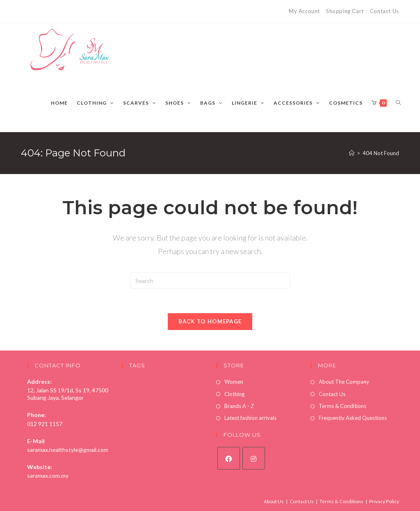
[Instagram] (254, 458)
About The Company (344, 382)
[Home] (352, 153)
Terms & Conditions (342, 406)
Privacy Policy (384, 501)
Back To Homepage (210, 321)
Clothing (234, 394)
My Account (304, 11)
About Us (274, 501)
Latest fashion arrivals (250, 418)
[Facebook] (229, 458)
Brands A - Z (239, 406)
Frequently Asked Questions (353, 418)
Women (234, 382)
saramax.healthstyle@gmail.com (68, 450)
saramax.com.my (48, 475)
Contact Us (385, 11)
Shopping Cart (345, 11)
